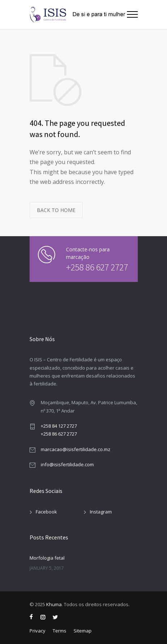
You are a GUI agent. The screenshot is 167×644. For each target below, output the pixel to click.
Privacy (38, 631)
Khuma (54, 604)
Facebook (46, 512)
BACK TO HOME (56, 210)
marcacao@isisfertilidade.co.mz (76, 449)
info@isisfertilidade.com (67, 464)
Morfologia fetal (47, 558)
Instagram (101, 512)
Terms (60, 631)
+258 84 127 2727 (59, 426)
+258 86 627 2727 (94, 267)
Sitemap (83, 631)
